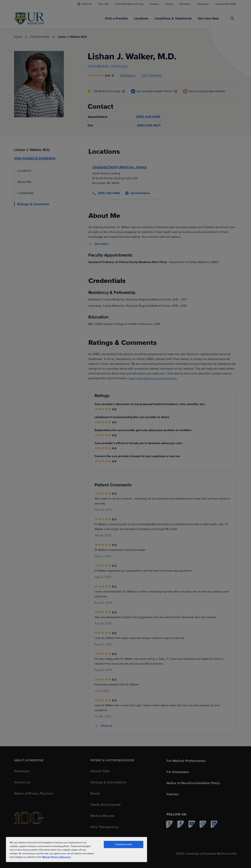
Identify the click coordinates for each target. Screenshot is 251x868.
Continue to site (123, 844)
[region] (76, 849)
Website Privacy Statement (56, 857)
